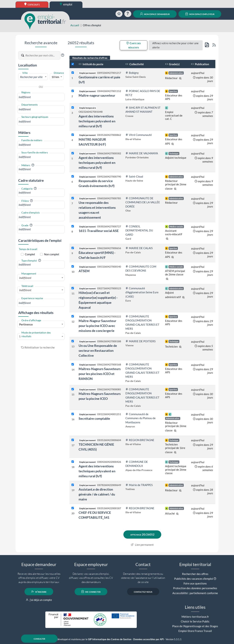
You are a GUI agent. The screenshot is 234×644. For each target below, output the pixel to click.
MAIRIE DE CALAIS (139, 248)
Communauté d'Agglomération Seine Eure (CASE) (142, 292)
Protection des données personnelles (195, 588)
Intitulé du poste (91, 64)
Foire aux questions (195, 583)
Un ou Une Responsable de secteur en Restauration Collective (98, 350)
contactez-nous (143, 592)
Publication (200, 64)
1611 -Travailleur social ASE (99, 231)
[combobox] (33, 77)
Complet (30, 254)
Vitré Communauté (139, 135)
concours (32, 4)
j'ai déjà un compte (39, 600)
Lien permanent (142, 545)
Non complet (52, 254)
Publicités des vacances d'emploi (194, 579)
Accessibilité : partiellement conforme (195, 593)
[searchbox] (41, 97)
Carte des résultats (134, 45)
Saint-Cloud (134, 176)
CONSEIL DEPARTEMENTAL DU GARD (139, 230)
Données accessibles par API (148, 639)
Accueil (75, 25)
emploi (66, 4)
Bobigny (132, 73)
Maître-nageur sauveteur (97, 95)
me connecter (91, 592)
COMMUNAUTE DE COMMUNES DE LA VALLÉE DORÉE (143, 202)
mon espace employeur (200, 14)
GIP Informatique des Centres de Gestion (110, 639)
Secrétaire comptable (94, 418)
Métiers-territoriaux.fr (195, 617)
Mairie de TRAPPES (139, 485)
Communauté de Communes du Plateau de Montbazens (140, 418)
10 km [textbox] (55, 77)
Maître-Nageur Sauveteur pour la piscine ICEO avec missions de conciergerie (97, 326)
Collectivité (135, 64)
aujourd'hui (198, 73)
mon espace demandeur (155, 14)
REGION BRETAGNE (140, 440)
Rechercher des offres (195, 574)
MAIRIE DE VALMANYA (142, 153)
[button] (63, 55)
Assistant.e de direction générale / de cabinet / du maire (97, 494)
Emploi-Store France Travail (195, 631)
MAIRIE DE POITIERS (140, 341)
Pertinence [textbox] (26, 324)
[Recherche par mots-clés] (43, 55)
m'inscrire (39, 592)
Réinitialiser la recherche (38, 347)
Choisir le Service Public (195, 621)
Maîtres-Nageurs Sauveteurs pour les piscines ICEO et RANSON (100, 374)
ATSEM (84, 271)
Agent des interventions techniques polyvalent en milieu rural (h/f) (97, 121)
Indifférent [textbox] (25, 278)
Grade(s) (172, 64)
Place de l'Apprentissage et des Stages (195, 626)
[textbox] (33, 77)
